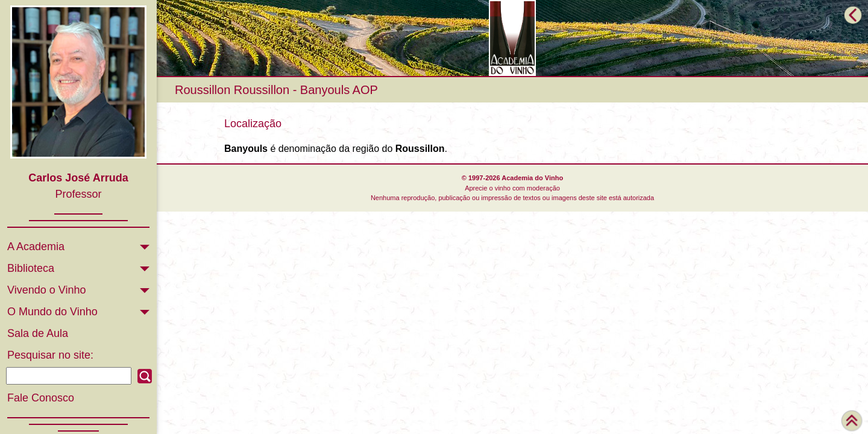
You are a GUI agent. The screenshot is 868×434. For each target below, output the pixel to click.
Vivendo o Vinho (46, 290)
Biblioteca (31, 268)
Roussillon (203, 90)
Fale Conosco (41, 398)
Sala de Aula (38, 333)
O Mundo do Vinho (52, 312)
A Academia (36, 247)
